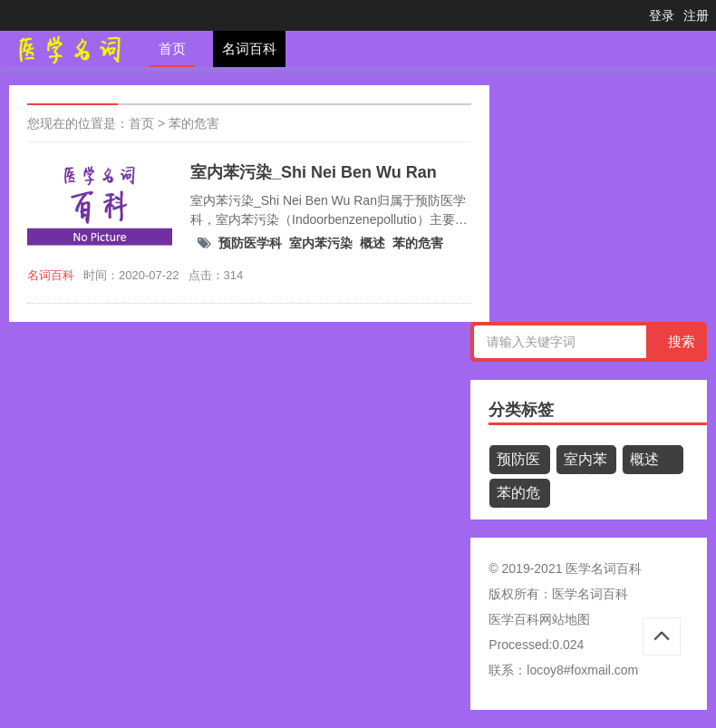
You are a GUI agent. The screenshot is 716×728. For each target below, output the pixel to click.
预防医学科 (250, 243)
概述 (373, 243)
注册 (696, 15)
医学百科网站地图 (539, 619)
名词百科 (249, 49)
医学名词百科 (590, 594)
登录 (662, 15)
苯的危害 (194, 123)
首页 (172, 49)
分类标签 (521, 410)
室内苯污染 (321, 243)
